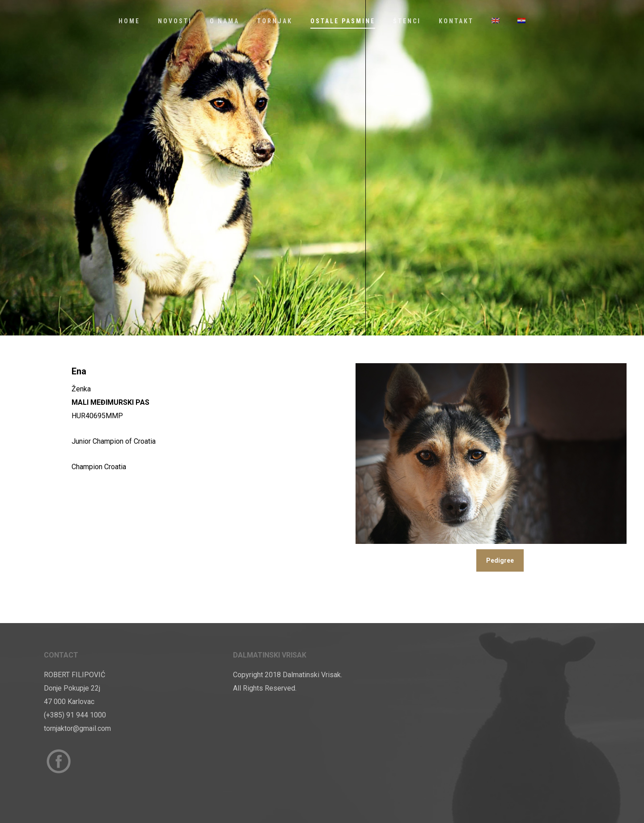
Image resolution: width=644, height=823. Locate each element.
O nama (225, 21)
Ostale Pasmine (343, 21)
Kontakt (456, 21)
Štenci (407, 21)
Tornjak (275, 21)
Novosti (175, 21)
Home (129, 21)
